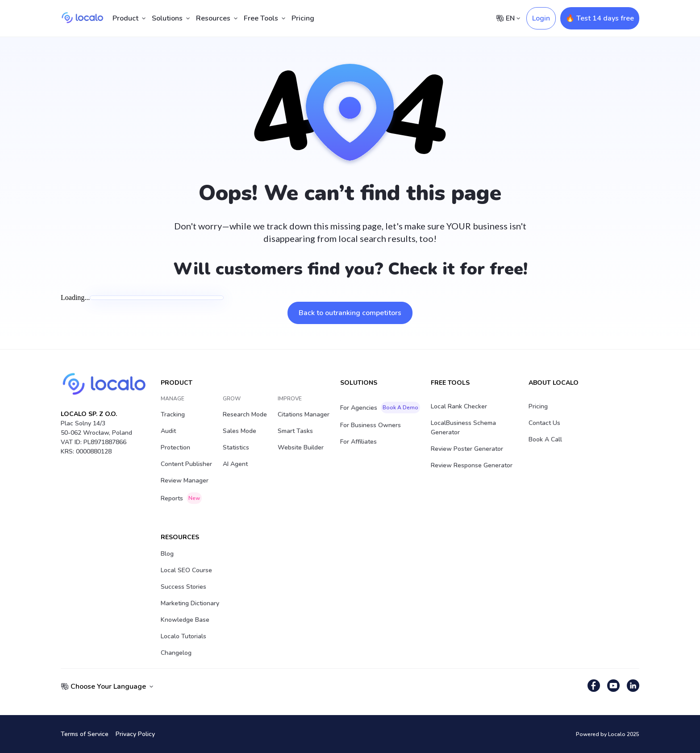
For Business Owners (371, 425)
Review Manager (185, 481)
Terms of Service (85, 734)
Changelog (176, 653)
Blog (167, 554)
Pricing (303, 18)
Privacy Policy (135, 734)
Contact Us (544, 423)
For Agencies (380, 408)
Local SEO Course (186, 570)
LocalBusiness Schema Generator (463, 428)
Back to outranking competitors (350, 313)
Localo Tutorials (183, 636)
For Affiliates (358, 442)
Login (541, 18)
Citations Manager (304, 414)
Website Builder (301, 447)
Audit (168, 431)
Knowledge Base (185, 620)
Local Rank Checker (459, 406)
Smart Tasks (295, 431)
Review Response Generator (472, 465)
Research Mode (245, 414)
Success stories (183, 587)
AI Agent (235, 464)
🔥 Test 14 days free (600, 18)
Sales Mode (240, 431)
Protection (175, 447)
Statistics (236, 447)
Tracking (173, 414)
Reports (181, 498)
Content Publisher (186, 464)
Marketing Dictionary (190, 603)
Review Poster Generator (467, 449)
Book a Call (545, 439)
